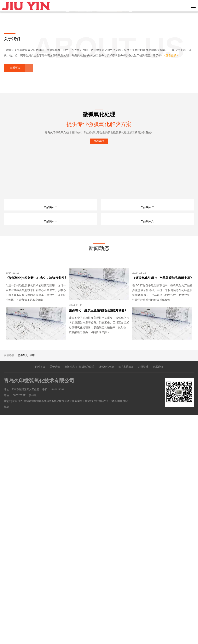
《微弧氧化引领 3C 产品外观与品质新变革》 (162, 507)
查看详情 (99, 226)
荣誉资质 (143, 596)
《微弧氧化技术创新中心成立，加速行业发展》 (36, 507)
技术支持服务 (126, 596)
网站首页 (40, 596)
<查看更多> (171, 140)
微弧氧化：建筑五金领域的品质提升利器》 (98, 540)
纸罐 (32, 585)
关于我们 (55, 596)
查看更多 (15, 153)
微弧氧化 (23, 585)
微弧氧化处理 (87, 596)
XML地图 (117, 630)
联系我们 (158, 596)
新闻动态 (70, 596)
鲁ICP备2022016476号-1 (98, 630)
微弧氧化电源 (106, 596)
